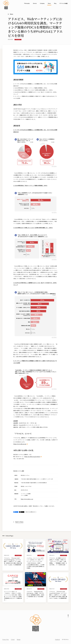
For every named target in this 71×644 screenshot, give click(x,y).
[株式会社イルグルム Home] (6, 7)
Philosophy (27, 3)
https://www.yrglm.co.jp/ (27, 499)
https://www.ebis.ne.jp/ (20, 444)
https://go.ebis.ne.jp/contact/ (32, 457)
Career (66, 3)
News (49, 3)
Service (35, 3)
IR (60, 3)
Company (42, 3)
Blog (55, 3)
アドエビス (18, 40)
